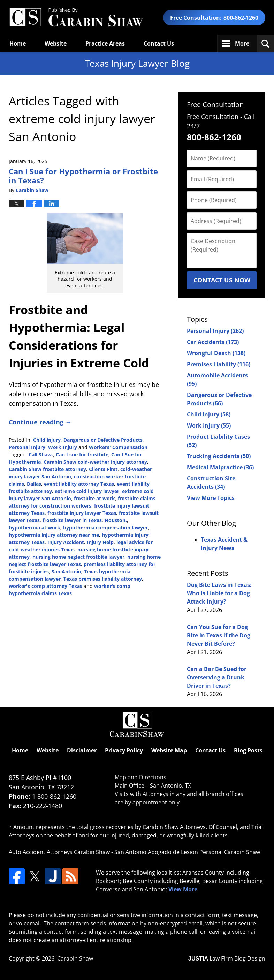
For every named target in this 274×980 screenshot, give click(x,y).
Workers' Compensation (118, 447)
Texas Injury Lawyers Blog (76, 18)
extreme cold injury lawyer (87, 491)
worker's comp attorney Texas (45, 586)
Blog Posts (248, 750)
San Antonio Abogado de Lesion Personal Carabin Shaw (187, 852)
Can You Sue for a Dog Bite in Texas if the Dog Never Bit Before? (219, 635)
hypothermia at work (35, 528)
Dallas (34, 484)
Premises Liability (219, 364)
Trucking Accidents (219, 456)
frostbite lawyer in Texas (72, 520)
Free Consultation (215, 105)
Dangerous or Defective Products (103, 440)
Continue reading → (40, 422)
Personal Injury (27, 447)
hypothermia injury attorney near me (54, 535)
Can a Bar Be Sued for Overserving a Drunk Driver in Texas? (217, 677)
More (242, 43)
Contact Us (159, 43)
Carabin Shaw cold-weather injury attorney (95, 462)
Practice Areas (105, 43)
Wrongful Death (216, 353)
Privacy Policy (124, 750)
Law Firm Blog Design (227, 958)
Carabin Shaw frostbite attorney (47, 469)
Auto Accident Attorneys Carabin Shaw (59, 852)
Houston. (116, 520)
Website (56, 43)
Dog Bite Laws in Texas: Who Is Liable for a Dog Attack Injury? (219, 593)
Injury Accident (66, 542)
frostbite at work (94, 498)
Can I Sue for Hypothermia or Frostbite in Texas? (83, 176)
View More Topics (211, 498)
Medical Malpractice (220, 467)
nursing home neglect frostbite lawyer (78, 557)
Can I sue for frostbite (82, 455)
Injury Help (100, 542)
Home (18, 43)
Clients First (103, 469)
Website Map (169, 750)
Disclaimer (82, 750)
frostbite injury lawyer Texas (82, 513)
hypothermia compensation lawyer (105, 528)
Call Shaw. (41, 455)
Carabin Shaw (75, 958)
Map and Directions (140, 777)
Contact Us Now (222, 280)
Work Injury (63, 447)
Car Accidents (213, 342)
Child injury (47, 440)
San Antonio (66, 571)
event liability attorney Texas (79, 484)
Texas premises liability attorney (103, 579)
